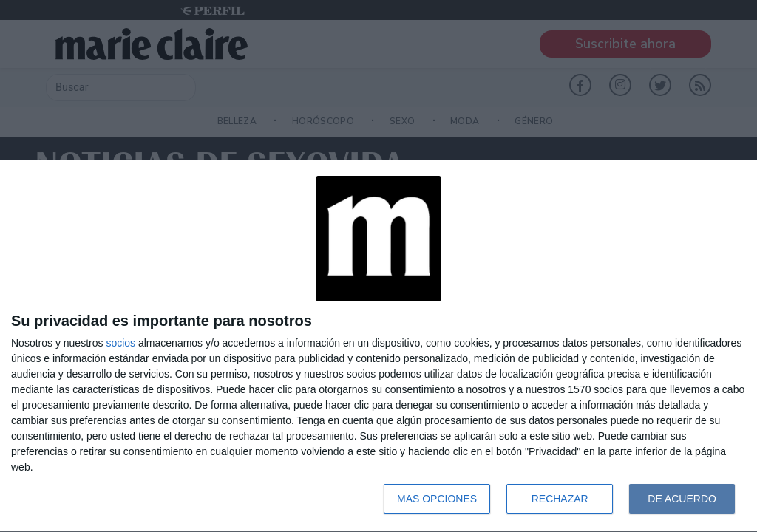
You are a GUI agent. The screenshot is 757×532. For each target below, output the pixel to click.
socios (120, 343)
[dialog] (378, 347)
